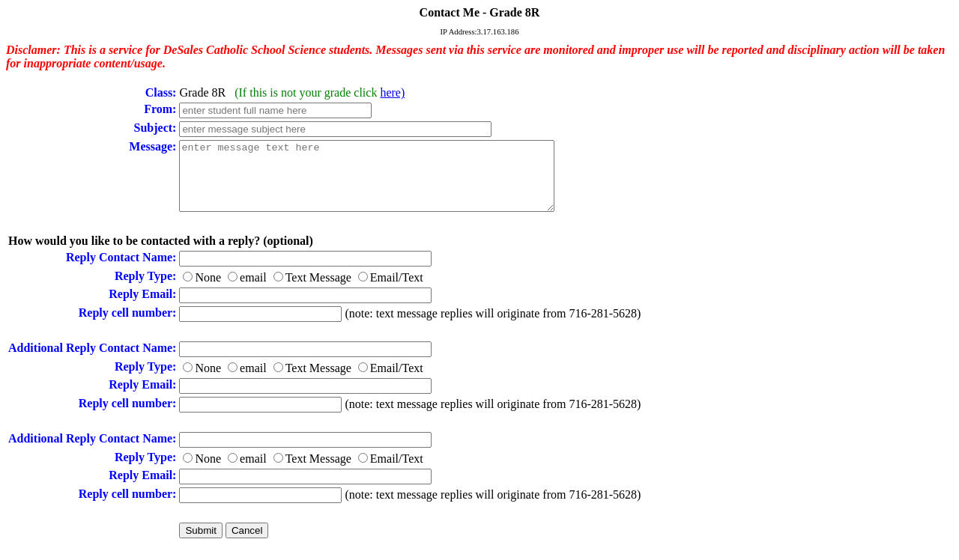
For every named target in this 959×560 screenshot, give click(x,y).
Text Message (318, 291)
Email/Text (397, 291)
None (208, 291)
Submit (200, 544)
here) (392, 92)
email (253, 291)
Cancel (247, 544)
